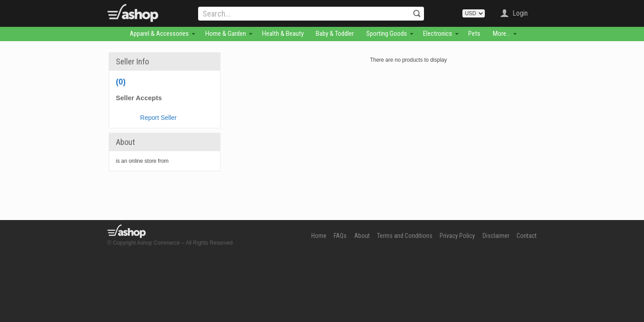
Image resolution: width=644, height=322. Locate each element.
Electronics (438, 34)
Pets (474, 34)
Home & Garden (226, 34)
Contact (527, 236)
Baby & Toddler (335, 34)
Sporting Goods (387, 34)
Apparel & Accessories (159, 34)
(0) (121, 82)
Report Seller (158, 118)
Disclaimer (496, 236)
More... (502, 34)
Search (417, 13)
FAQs (340, 236)
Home (319, 236)
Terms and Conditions (405, 236)
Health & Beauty (283, 34)
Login (520, 13)
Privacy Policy (457, 236)
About (362, 236)
